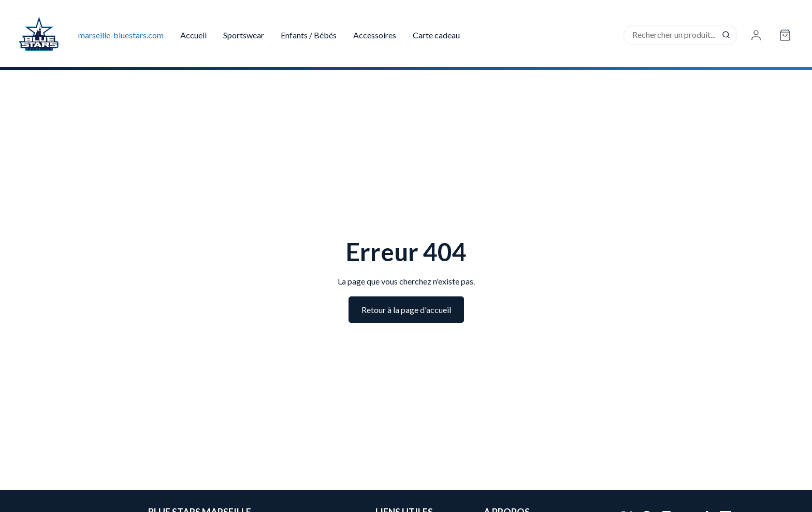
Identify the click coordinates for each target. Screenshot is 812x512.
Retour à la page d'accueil (406, 310)
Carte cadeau (436, 35)
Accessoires (375, 35)
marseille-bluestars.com (121, 35)
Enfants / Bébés (309, 35)
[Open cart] (785, 35)
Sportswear (244, 35)
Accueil (193, 35)
